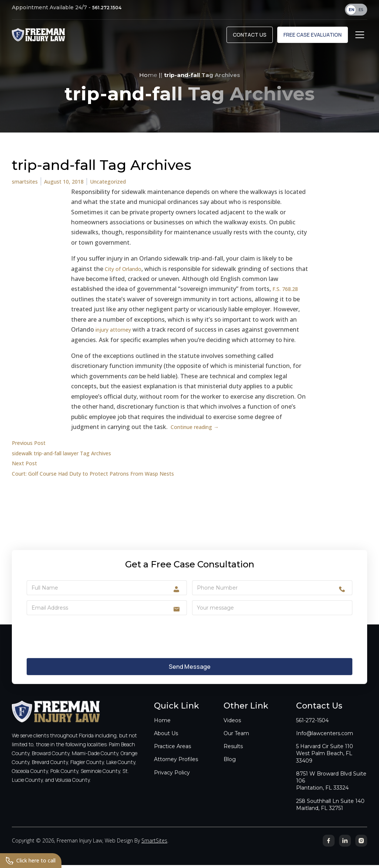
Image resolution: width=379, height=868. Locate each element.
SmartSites (154, 848)
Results (233, 754)
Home (148, 78)
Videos (232, 728)
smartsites (27, 185)
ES (361, 10)
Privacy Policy (172, 780)
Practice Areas (172, 754)
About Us (166, 741)
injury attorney (116, 333)
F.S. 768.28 (287, 292)
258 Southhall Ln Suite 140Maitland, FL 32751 (330, 812)
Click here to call (34, 860)
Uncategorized (120, 185)
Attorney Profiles (176, 767)
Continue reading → (199, 430)
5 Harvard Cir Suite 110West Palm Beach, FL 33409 (325, 761)
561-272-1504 (312, 728)
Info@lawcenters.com (325, 741)
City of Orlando (126, 272)
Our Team (236, 741)
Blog (230, 767)
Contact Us (250, 38)
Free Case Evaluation (313, 38)
